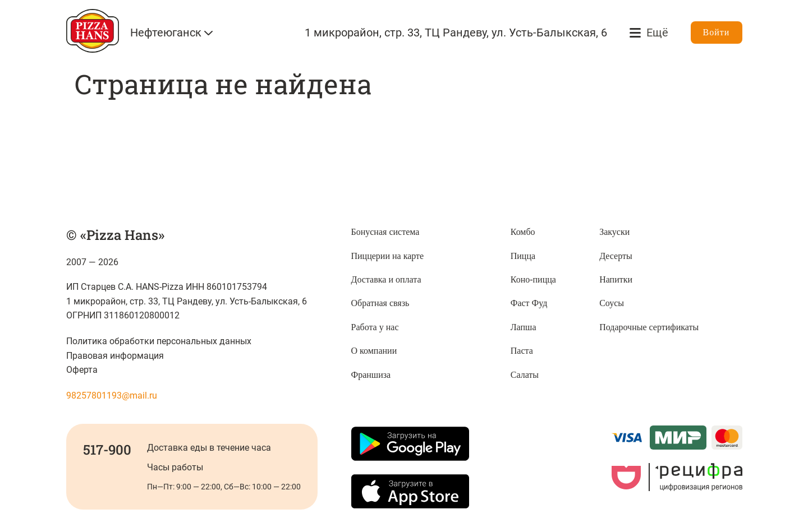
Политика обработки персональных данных (159, 341)
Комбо (523, 232)
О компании (374, 351)
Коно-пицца (533, 279)
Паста (522, 351)
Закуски (614, 232)
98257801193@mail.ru (112, 395)
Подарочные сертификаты (649, 327)
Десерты (616, 256)
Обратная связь (380, 303)
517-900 (107, 450)
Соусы (612, 303)
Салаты (525, 375)
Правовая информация (115, 356)
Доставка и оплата (386, 279)
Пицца (523, 256)
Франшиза (371, 375)
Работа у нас (375, 327)
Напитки (616, 279)
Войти (717, 32)
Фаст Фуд (529, 303)
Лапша (524, 327)
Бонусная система (385, 232)
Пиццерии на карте (388, 256)
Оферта (82, 370)
